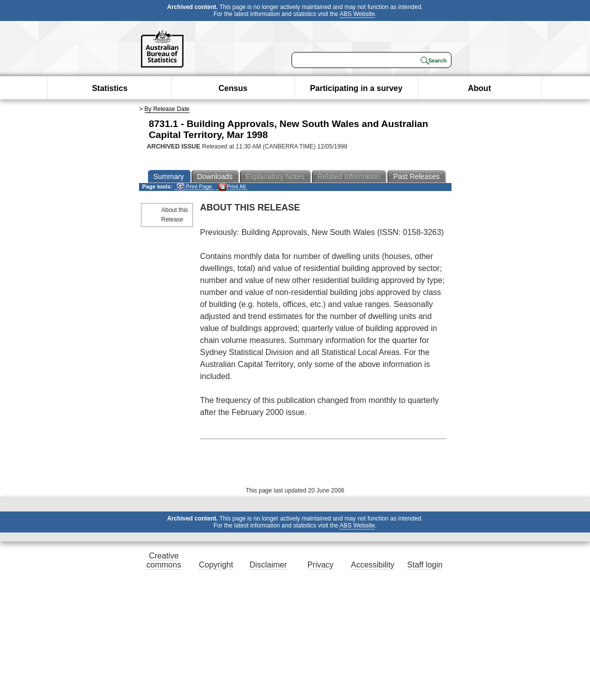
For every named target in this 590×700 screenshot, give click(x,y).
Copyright (216, 565)
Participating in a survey (356, 88)
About (479, 88)
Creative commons (164, 560)
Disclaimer (268, 565)
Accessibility (373, 565)
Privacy (320, 565)
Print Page (194, 187)
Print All (232, 187)
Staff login (425, 565)
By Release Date (167, 109)
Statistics (110, 88)
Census (233, 88)
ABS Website (357, 14)
